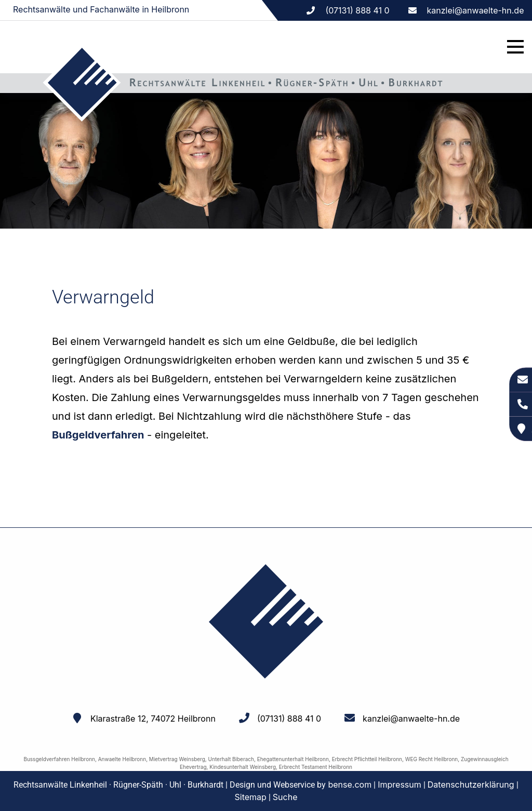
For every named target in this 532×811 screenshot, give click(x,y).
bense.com (350, 785)
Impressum (400, 785)
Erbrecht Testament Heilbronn (316, 767)
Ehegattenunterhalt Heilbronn (293, 759)
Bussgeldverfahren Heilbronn (59, 759)
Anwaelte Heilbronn (122, 759)
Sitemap (251, 797)
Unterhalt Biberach (231, 759)
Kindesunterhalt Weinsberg (243, 767)
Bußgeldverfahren (98, 435)
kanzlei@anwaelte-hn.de (476, 10)
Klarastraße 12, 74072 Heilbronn (153, 719)
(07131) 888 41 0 (289, 719)
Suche (285, 797)
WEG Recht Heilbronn (432, 759)
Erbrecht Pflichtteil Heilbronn (367, 759)
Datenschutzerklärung (471, 785)
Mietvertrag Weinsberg (177, 759)
